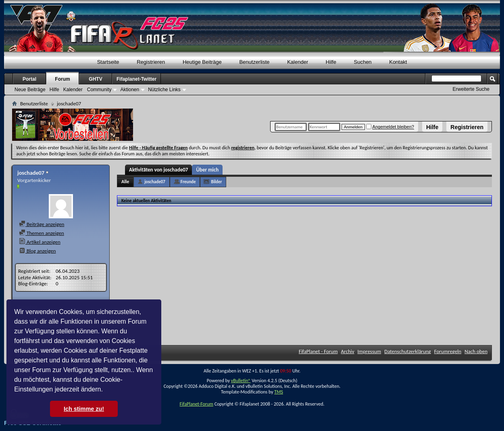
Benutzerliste (254, 62)
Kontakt (398, 62)
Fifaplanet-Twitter (136, 79)
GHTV (95, 79)
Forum (62, 79)
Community (99, 90)
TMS (279, 392)
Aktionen (130, 90)
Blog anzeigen (37, 251)
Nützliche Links (164, 90)
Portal (29, 79)
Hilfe (432, 127)
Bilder (216, 182)
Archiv (348, 351)
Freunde (188, 182)
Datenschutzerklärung (408, 351)
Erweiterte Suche (471, 89)
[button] (106, 390)
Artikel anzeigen (40, 242)
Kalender (298, 62)
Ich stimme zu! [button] (84, 409)
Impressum (370, 351)
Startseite (108, 62)
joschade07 (155, 182)
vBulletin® (241, 381)
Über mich (207, 170)
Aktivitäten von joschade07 (158, 170)
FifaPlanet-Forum (196, 404)
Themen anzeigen (42, 233)
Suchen (363, 62)
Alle (125, 182)
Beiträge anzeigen (42, 224)
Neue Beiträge (30, 90)
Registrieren (467, 127)
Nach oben (476, 351)
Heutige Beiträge (202, 62)
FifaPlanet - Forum (318, 351)
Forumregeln (448, 351)
